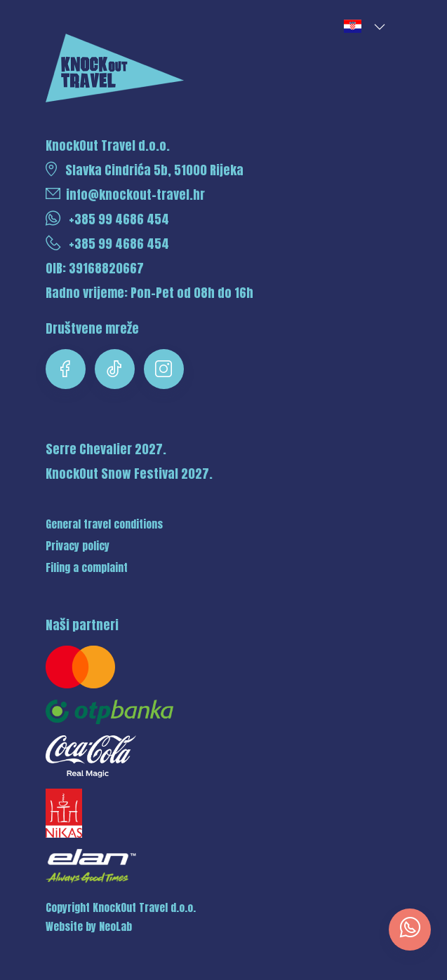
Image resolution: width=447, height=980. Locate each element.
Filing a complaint (87, 568)
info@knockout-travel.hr (125, 195)
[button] (363, 27)
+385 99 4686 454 (107, 219)
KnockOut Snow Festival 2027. (129, 474)
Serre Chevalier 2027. (106, 449)
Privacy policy (78, 546)
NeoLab (115, 927)
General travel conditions (104, 524)
